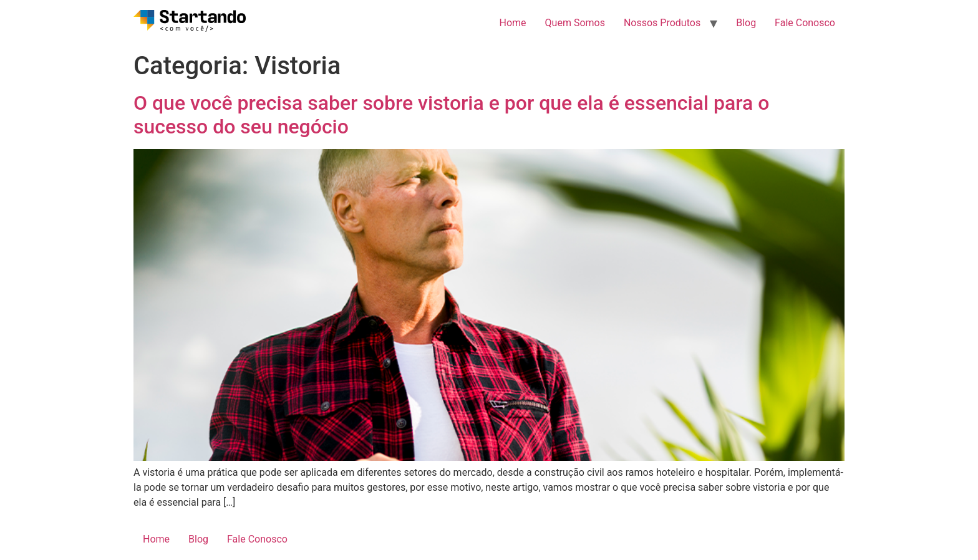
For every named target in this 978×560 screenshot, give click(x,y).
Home (513, 23)
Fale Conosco (805, 23)
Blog (746, 23)
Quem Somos (575, 23)
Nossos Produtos (662, 23)
